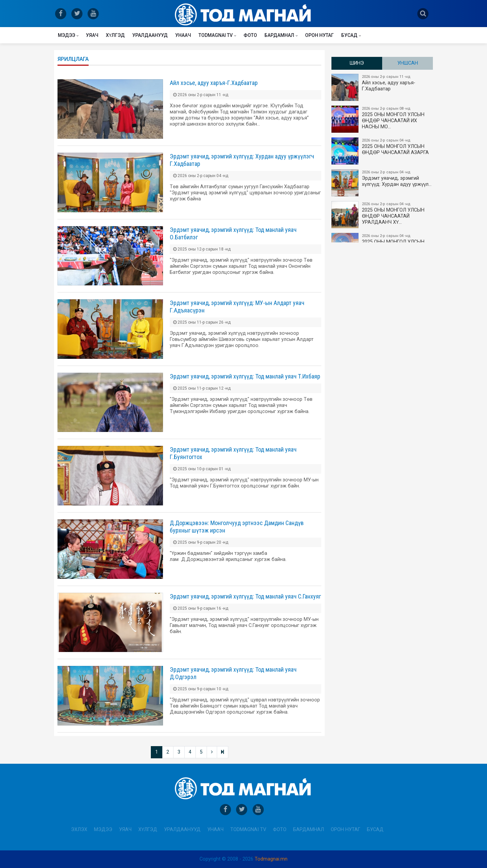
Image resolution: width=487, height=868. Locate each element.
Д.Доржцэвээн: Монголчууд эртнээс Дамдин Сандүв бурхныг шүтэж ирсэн (237, 527)
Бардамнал (279, 35)
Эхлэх (79, 830)
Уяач (92, 35)
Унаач (183, 35)
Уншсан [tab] (408, 63)
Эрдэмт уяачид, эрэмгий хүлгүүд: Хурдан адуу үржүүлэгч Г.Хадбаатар (242, 160)
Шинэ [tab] (357, 63)
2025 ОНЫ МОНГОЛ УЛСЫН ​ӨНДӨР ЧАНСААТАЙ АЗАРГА (382, 151)
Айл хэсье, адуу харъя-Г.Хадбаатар (214, 83)
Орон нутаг (319, 35)
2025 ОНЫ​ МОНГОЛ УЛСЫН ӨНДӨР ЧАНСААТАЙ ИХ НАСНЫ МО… (382, 119)
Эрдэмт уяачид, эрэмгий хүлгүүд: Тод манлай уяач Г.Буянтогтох (233, 453)
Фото (250, 35)
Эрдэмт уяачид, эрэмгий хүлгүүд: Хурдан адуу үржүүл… (382, 183)
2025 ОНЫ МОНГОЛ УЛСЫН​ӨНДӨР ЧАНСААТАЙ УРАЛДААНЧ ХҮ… (382, 215)
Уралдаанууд (150, 35)
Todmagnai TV (216, 35)
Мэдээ (66, 35)
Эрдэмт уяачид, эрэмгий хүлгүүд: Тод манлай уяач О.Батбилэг (233, 233)
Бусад (349, 35)
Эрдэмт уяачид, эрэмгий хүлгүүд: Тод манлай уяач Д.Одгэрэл (233, 673)
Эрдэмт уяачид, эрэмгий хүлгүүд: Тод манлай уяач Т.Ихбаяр (245, 376)
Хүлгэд (115, 35)
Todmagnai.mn (271, 859)
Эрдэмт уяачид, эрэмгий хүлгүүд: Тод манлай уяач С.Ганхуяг (245, 596)
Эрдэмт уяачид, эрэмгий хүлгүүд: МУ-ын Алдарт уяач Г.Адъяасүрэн (237, 307)
